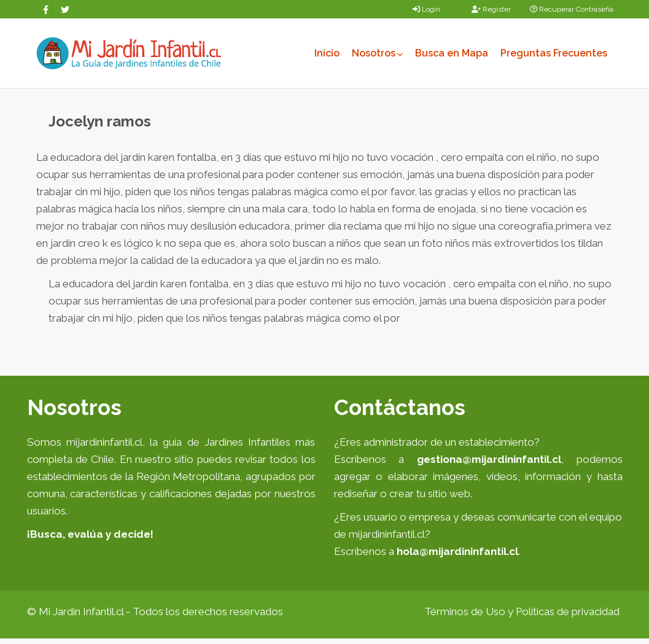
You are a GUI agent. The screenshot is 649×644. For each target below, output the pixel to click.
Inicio (327, 53)
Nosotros (377, 53)
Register (491, 9)
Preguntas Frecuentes (554, 53)
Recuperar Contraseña (572, 9)
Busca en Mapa (452, 53)
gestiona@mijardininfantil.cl (489, 465)
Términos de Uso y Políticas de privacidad (522, 617)
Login (426, 9)
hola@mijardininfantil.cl (457, 557)
